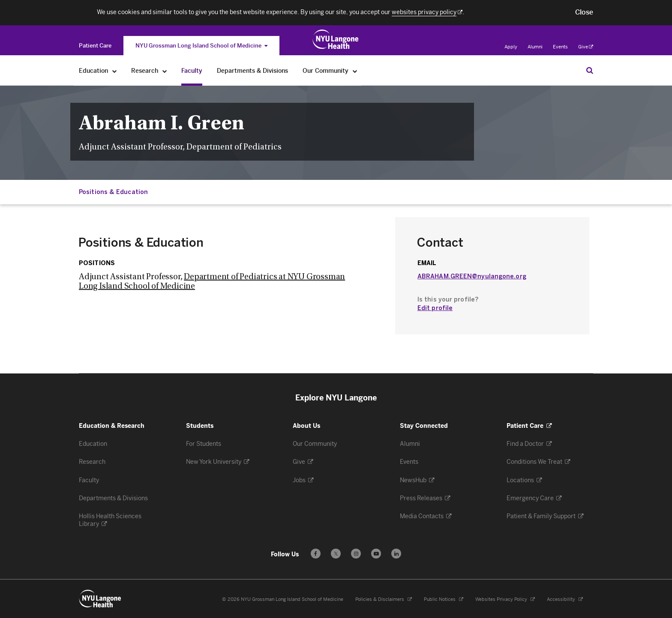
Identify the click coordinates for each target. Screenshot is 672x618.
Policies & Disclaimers (380, 599)
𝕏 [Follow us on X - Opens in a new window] (336, 555)
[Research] (165, 71)
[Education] (115, 71)
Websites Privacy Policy (502, 599)
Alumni (535, 47)
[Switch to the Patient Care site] (95, 46)
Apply (511, 47)
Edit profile (435, 308)
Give (586, 47)
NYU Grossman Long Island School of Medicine (201, 46)
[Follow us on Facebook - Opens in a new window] (316, 554)
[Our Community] (355, 71)
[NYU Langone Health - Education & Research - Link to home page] (100, 599)
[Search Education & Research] (590, 70)
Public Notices (440, 599)
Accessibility (562, 599)
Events (560, 47)
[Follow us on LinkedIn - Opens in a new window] (396, 554)
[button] (584, 12)
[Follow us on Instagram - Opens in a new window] (356, 554)
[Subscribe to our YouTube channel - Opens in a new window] (376, 554)
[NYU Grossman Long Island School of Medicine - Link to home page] (336, 39)
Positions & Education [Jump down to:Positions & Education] (113, 192)
